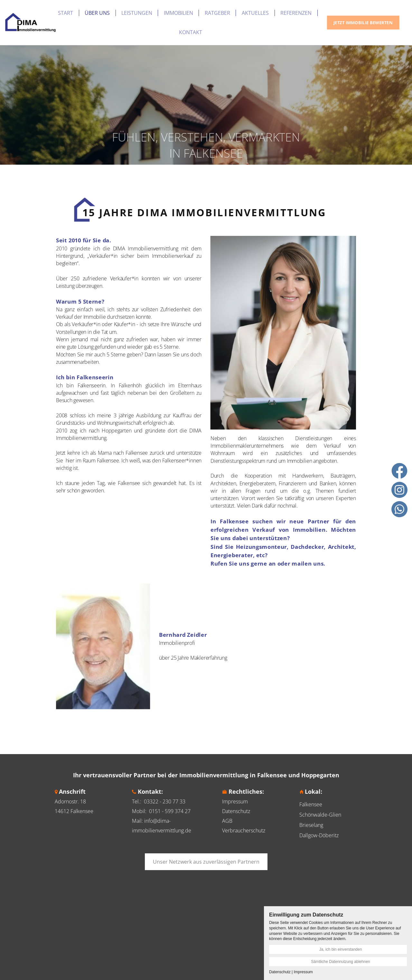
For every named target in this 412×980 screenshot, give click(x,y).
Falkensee (311, 804)
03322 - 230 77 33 (165, 801)
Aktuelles (255, 13)
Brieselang (311, 825)
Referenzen (296, 13)
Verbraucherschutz (244, 830)
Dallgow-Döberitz (319, 835)
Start (66, 13)
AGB (227, 821)
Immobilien (178, 13)
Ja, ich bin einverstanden (341, 949)
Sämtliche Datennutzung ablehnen (340, 962)
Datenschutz (236, 811)
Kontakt (191, 32)
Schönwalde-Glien (320, 815)
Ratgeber (217, 13)
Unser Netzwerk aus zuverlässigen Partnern (206, 862)
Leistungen (137, 13)
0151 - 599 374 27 (170, 811)
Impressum (235, 801)
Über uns (97, 13)
